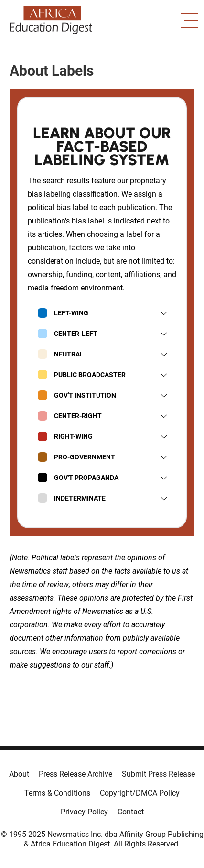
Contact (131, 812)
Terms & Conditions (57, 793)
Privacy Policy (84, 812)
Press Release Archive (75, 774)
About (19, 774)
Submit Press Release (158, 774)
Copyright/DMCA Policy (140, 793)
